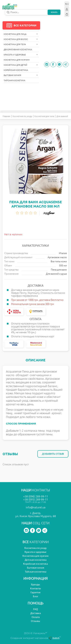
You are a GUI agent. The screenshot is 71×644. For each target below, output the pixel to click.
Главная (6, 116)
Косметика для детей (21, 65)
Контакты (36, 588)
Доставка (36, 613)
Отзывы (35, 621)
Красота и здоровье (21, 55)
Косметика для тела (21, 44)
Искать (54, 12)
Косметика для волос (21, 39)
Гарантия (35, 592)
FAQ (36, 609)
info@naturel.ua (36, 507)
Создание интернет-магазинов (35, 638)
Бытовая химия (21, 75)
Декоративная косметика (18, 49)
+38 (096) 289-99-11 (36, 496)
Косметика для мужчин (17, 60)
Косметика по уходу (22, 116)
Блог (36, 596)
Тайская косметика (15, 80)
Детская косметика (36, 560)
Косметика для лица (21, 34)
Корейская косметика (16, 70)
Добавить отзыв (53, 454)
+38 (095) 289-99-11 (36, 499)
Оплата (36, 617)
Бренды (35, 584)
